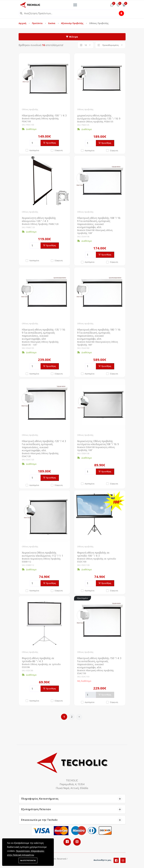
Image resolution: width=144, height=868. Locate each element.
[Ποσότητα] (35, 143)
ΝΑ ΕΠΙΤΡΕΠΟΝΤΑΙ (28, 860)
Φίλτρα (72, 37)
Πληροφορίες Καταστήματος (40, 799)
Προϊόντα (38, 23)
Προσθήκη (50, 143)
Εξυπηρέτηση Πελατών (36, 809)
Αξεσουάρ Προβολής (73, 23)
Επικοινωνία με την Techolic (39, 820)
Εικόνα (52, 23)
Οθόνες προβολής (30, 109)
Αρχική (23, 23)
